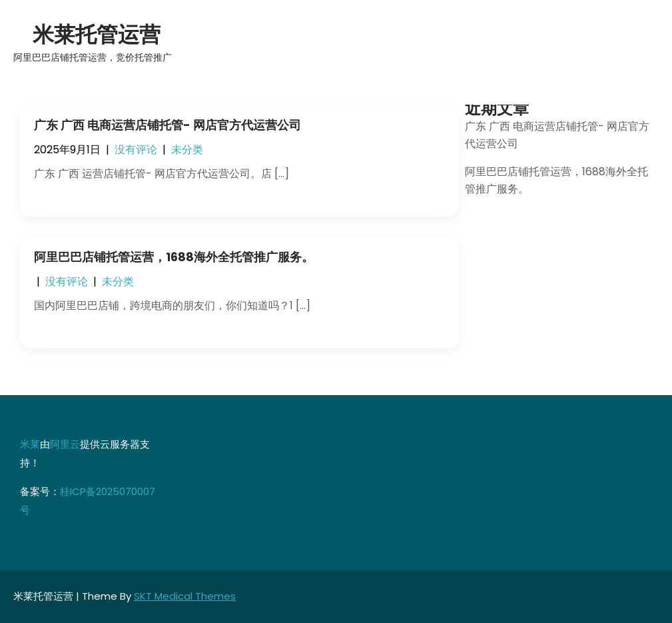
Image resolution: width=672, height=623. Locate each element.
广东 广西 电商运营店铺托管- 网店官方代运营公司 (168, 125)
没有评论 (136, 150)
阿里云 (65, 444)
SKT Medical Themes (185, 596)
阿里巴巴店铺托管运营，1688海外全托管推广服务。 (174, 257)
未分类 (187, 150)
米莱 (30, 444)
